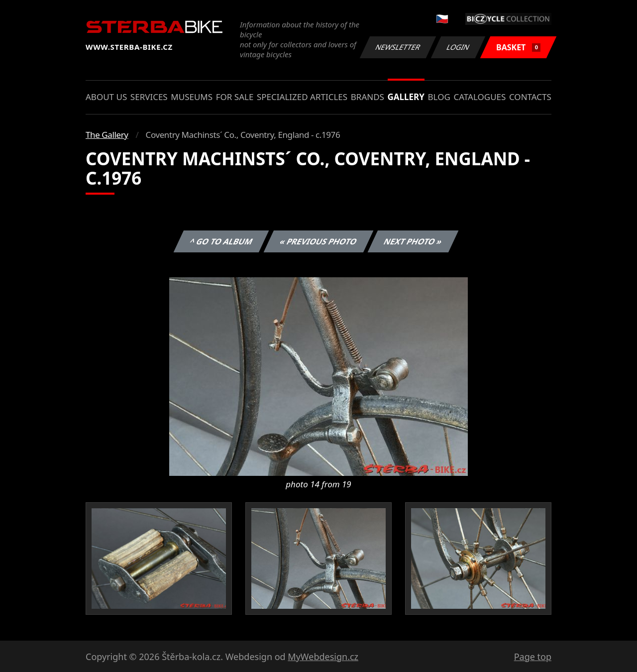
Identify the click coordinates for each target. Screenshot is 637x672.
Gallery (406, 97)
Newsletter (398, 47)
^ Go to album (221, 241)
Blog (439, 97)
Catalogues (479, 97)
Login (458, 47)
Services (149, 97)
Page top (533, 657)
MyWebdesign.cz (323, 657)
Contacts (530, 97)
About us (106, 97)
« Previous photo (318, 241)
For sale (235, 97)
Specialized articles (302, 97)
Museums (192, 97)
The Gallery (107, 135)
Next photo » (413, 241)
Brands (368, 97)
